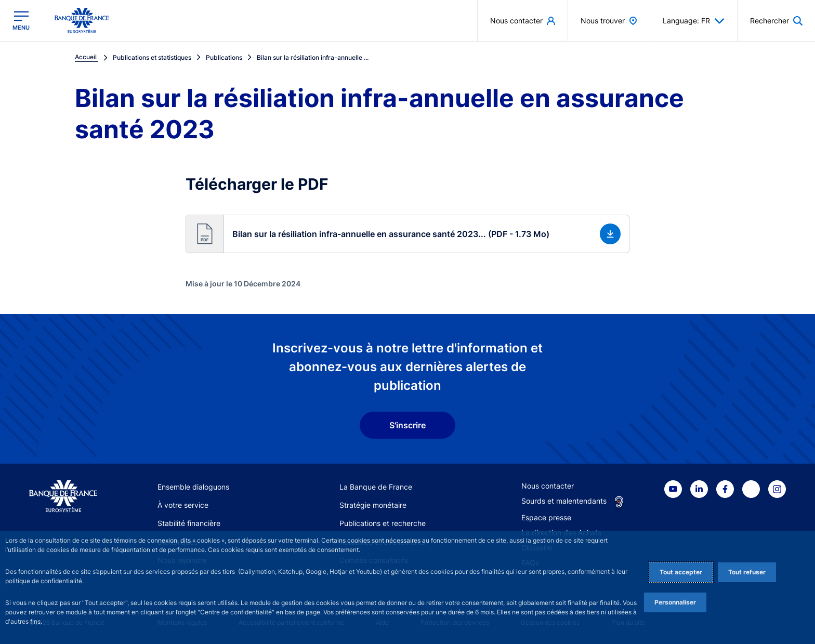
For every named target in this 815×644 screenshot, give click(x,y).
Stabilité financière (189, 523)
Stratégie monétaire (373, 505)
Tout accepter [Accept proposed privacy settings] (681, 572)
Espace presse (546, 517)
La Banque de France (376, 487)
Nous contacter (548, 486)
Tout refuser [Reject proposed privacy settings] (747, 572)
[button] (407, 234)
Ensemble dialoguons (193, 487)
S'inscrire (407, 425)
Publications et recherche (383, 523)
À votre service (183, 505)
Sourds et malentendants (564, 501)
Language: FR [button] (694, 21)
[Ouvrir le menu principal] (21, 21)
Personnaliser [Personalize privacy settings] (675, 602)
